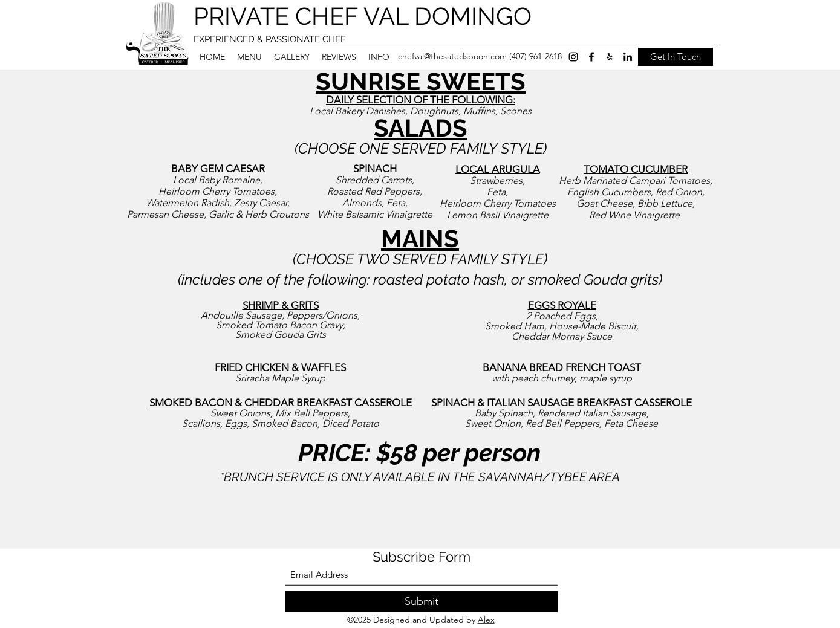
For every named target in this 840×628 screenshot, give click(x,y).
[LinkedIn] (628, 57)
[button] (249, 57)
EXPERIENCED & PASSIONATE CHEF (270, 39)
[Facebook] (591, 57)
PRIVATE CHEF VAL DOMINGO (363, 16)
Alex (486, 620)
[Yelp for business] (610, 57)
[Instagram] (573, 57)
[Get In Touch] (676, 57)
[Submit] (422, 602)
